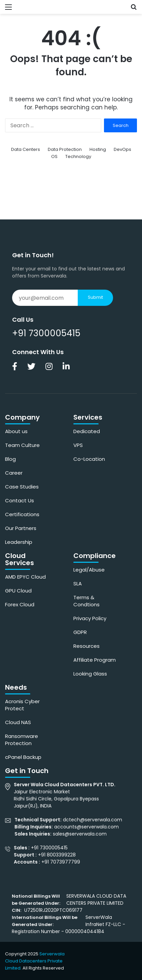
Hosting (98, 149)
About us (16, 431)
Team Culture (22, 445)
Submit (95, 297)
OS (54, 156)
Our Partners (21, 528)
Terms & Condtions (86, 601)
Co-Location (89, 459)
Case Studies (22, 487)
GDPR (80, 632)
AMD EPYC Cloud (25, 577)
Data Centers (26, 149)
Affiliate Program (95, 660)
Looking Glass (90, 674)
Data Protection (65, 149)
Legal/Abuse (89, 570)
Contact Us (20, 500)
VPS (78, 445)
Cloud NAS (18, 722)
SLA (78, 584)
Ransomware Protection (22, 740)
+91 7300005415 (46, 333)
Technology (78, 156)
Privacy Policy (90, 618)
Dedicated (87, 431)
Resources (86, 646)
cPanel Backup (23, 757)
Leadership (19, 542)
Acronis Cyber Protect (22, 705)
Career (14, 473)
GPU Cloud (18, 591)
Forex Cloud (20, 604)
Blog (10, 459)
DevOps (122, 149)
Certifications (22, 514)
